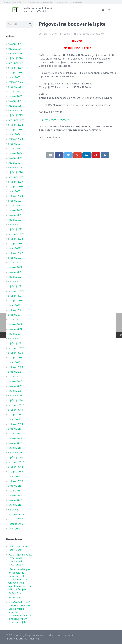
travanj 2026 (15, 44)
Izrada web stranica (17, 639)
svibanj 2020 (15, 381)
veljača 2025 (15, 110)
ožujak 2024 (15, 163)
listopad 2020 (16, 358)
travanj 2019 (15, 443)
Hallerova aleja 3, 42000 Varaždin (41, 2)
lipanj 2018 (14, 491)
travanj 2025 (15, 101)
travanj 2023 (15, 215)
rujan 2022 (14, 248)
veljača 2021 (15, 339)
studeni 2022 (16, 239)
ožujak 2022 (15, 277)
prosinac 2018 (16, 462)
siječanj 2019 (15, 457)
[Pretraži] (109, 10)
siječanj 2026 (15, 58)
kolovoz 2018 (16, 481)
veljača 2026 (15, 53)
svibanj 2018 (15, 495)
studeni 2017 (16, 519)
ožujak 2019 (15, 448)
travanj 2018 (15, 500)
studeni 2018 (16, 467)
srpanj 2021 (15, 315)
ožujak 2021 (15, 334)
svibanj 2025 (15, 96)
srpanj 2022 (15, 258)
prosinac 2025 (16, 63)
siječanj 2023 (15, 229)
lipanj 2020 (14, 377)
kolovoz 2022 (16, 253)
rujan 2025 (14, 77)
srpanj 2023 (15, 201)
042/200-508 (77, 2)
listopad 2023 (16, 186)
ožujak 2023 (15, 220)
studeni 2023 (16, 182)
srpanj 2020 (15, 372)
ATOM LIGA (15, 597)
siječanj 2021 (15, 343)
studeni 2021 (16, 296)
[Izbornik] (103, 10)
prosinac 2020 (16, 348)
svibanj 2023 (15, 210)
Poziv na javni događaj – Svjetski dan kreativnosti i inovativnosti (21, 560)
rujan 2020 (14, 362)
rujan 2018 (14, 476)
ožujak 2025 (15, 106)
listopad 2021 (16, 300)
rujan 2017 (14, 529)
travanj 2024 (15, 158)
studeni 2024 (16, 125)
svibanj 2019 (15, 438)
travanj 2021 (15, 329)
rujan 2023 (14, 191)
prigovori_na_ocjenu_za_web (55, 119)
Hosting (34, 639)
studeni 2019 (16, 410)
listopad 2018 (16, 472)
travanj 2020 (15, 386)
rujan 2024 (14, 134)
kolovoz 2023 (16, 196)
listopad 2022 (16, 243)
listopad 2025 (16, 72)
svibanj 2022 (15, 267)
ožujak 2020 (15, 391)
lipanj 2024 (14, 148)
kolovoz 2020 (16, 367)
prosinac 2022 (16, 234)
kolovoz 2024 (16, 139)
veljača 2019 (15, 453)
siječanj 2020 (15, 400)
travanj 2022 (15, 272)
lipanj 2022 (14, 262)
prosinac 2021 (16, 291)
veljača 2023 (15, 224)
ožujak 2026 (15, 49)
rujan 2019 (14, 419)
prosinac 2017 (16, 514)
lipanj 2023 (14, 205)
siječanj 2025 (15, 115)
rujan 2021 (14, 305)
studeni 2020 (16, 353)
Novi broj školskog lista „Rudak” (19, 548)
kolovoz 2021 (16, 310)
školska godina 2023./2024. (91, 34)
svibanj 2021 (15, 324)
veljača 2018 (15, 510)
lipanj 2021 (14, 320)
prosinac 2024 (16, 120)
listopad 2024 (16, 129)
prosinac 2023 (16, 177)
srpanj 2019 (15, 429)
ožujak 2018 (15, 505)
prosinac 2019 (16, 405)
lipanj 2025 (14, 91)
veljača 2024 (15, 167)
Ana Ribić (67, 34)
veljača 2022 (15, 281)
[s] (20, 24)
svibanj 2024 (15, 153)
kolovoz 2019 (16, 424)
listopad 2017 (16, 524)
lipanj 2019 (14, 434)
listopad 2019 (16, 415)
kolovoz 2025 (16, 82)
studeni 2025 (16, 68)
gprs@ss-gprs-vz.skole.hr (15, 2)
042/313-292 (63, 2)
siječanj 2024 (15, 172)
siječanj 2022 (15, 286)
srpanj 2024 (15, 144)
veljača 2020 (15, 396)
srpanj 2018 (15, 486)
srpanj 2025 (15, 87)
